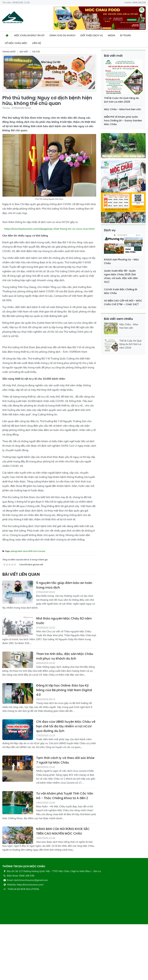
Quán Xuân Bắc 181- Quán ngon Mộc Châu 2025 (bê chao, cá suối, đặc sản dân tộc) (121, 276)
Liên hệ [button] (37, 43)
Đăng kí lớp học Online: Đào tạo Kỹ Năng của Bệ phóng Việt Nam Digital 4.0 (64, 746)
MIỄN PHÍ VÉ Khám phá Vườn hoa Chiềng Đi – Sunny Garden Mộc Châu (123, 121)
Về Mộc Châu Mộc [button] (16, 43)
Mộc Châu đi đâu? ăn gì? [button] (29, 35)
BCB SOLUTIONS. (30, 945)
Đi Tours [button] (126, 35)
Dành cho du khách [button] (62, 35)
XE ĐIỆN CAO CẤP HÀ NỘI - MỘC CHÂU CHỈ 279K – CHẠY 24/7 (123, 303)
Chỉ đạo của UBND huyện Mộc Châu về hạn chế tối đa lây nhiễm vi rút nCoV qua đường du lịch (66, 782)
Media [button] (112, 35)
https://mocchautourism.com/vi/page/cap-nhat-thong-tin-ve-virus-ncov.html (49, 229)
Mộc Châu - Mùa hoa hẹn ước (123, 109)
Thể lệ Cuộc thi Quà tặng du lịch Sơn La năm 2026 (121, 100)
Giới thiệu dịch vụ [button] (92, 35)
